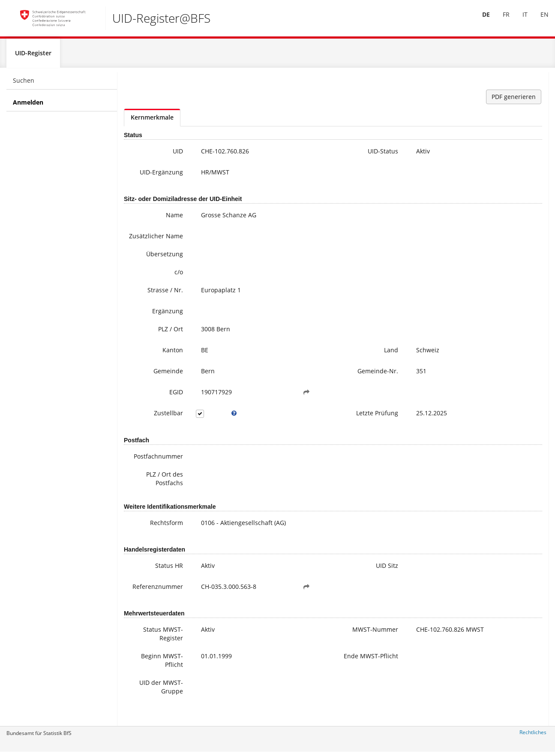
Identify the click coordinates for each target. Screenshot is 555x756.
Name (158, 224)
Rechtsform (150, 540)
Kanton (156, 367)
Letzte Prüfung (312, 430)
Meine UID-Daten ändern (510, 212)
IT (519, 21)
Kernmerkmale (152, 121)
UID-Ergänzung (151, 180)
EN (538, 21)
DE (480, 21)
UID (161, 154)
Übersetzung (148, 271)
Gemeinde (151, 388)
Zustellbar (152, 430)
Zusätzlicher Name (149, 249)
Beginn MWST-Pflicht (145, 678)
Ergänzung (151, 328)
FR (500, 21)
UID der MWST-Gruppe (145, 704)
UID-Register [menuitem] (33, 56)
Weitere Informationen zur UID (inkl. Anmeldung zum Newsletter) (510, 187)
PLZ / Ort (154, 346)
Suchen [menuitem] (24, 84)
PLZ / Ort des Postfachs (148, 496)
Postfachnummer (148, 474)
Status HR (152, 583)
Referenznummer (148, 604)
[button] (266, 410)
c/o (162, 289)
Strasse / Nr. (148, 307)
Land (326, 367)
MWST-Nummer (320, 651)
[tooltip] (210, 431)
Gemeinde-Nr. (313, 388)
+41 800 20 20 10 (493, 139)
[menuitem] (480, 21)
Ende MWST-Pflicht (315, 678)
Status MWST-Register (146, 651)
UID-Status (318, 154)
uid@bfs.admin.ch (491, 148)
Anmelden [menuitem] (28, 106)
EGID (159, 409)
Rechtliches (533, 736)
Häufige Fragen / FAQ (504, 204)
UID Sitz (322, 583)
